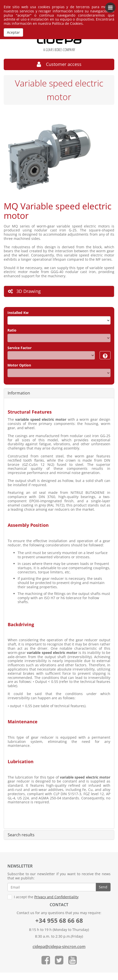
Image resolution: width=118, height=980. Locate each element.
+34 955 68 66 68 (59, 920)
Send (103, 887)
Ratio (12, 330)
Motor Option (19, 365)
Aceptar (13, 32)
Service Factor (20, 348)
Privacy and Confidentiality (56, 897)
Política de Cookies (67, 23)
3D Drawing (24, 291)
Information (19, 393)
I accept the (43, 897)
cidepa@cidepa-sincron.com (59, 947)
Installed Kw (18, 313)
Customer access (59, 64)
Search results (21, 835)
